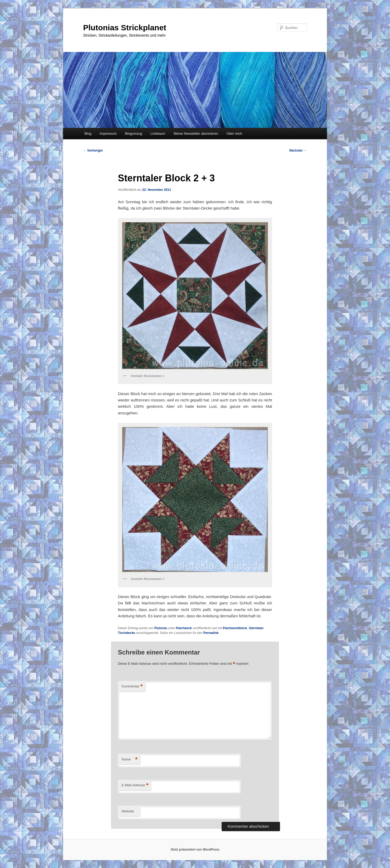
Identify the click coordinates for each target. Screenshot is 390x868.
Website (128, 811)
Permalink (211, 633)
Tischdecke (127, 633)
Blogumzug (134, 134)
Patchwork (184, 628)
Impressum (108, 134)
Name (130, 760)
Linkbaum (158, 134)
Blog (88, 134)
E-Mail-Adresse (135, 785)
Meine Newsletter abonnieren (196, 134)
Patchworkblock (235, 628)
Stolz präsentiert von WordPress (195, 850)
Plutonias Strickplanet (125, 28)
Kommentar (132, 687)
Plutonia (161, 628)
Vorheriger (93, 151)
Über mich (234, 134)
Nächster (298, 151)
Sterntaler (256, 628)
